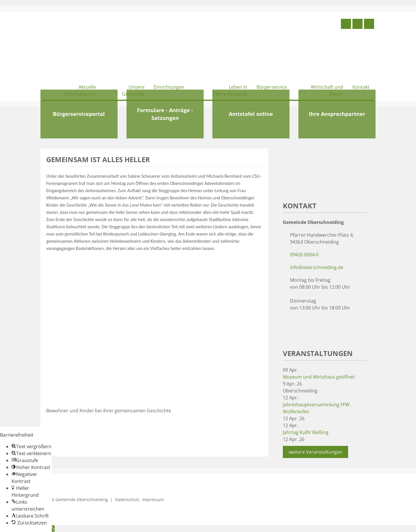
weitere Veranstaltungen (315, 452)
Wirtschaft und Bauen (327, 90)
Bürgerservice (272, 87)
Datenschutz (127, 499)
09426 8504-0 (304, 255)
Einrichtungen (169, 87)
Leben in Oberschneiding (230, 90)
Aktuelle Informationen (80, 90)
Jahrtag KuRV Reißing (306, 432)
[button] (31, 446)
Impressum (153, 499)
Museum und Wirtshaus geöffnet (319, 377)
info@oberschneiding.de (317, 267)
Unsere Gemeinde (133, 90)
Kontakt (361, 87)
